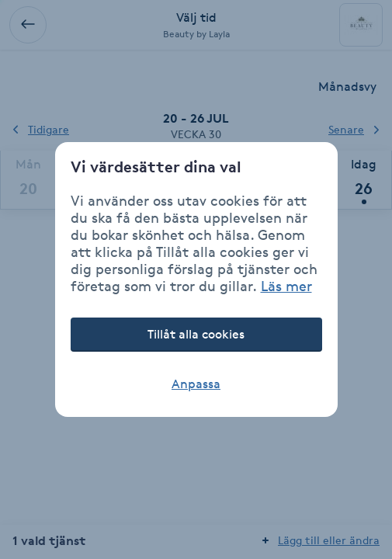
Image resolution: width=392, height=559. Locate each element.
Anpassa (196, 384)
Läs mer (286, 286)
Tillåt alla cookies (196, 334)
